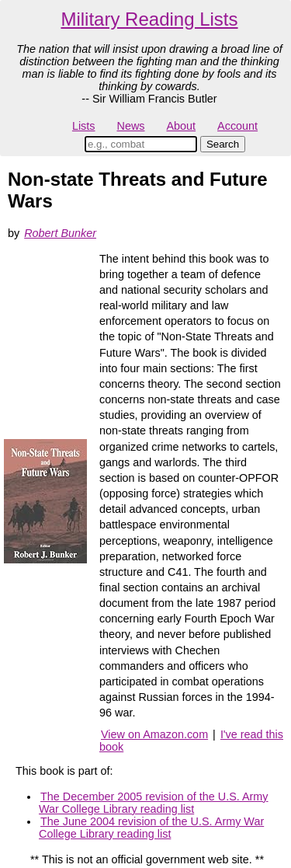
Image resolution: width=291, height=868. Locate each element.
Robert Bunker (60, 233)
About (181, 126)
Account (237, 126)
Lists (84, 126)
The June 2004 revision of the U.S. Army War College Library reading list (151, 828)
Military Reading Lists (149, 19)
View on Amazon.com (154, 734)
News (131, 126)
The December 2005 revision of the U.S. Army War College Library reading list (154, 803)
